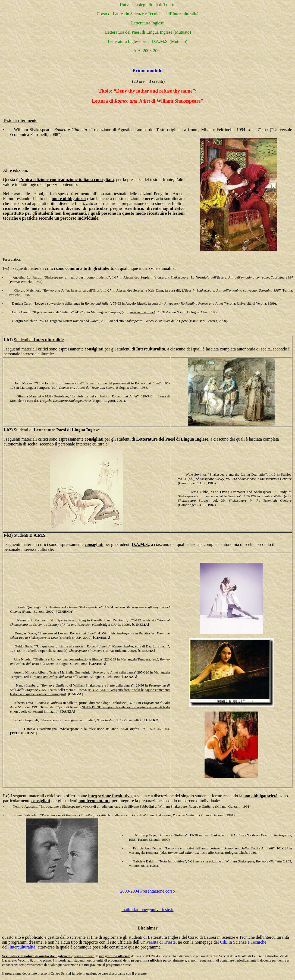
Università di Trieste (158, 942)
